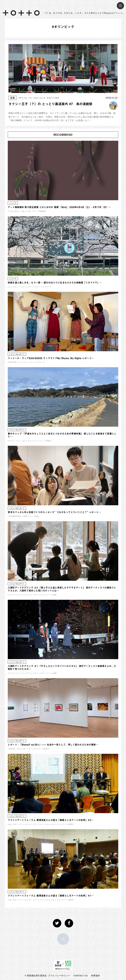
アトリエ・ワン (26, 98)
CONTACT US (81, 976)
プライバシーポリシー (59, 976)
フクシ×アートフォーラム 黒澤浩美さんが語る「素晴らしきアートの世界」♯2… (51, 820)
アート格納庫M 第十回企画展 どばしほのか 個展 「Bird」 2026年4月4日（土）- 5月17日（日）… (59, 207)
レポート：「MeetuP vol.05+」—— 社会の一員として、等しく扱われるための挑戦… (53, 745)
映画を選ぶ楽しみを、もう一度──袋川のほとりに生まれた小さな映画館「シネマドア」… (55, 283)
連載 (12, 98)
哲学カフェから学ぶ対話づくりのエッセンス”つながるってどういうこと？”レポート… (54, 512)
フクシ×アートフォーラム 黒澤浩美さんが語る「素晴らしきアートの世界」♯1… (51, 896)
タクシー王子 (53, 98)
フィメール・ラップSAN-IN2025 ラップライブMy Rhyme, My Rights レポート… (51, 358)
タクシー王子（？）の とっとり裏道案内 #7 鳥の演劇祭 (50, 104)
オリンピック (40, 98)
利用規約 (96, 976)
